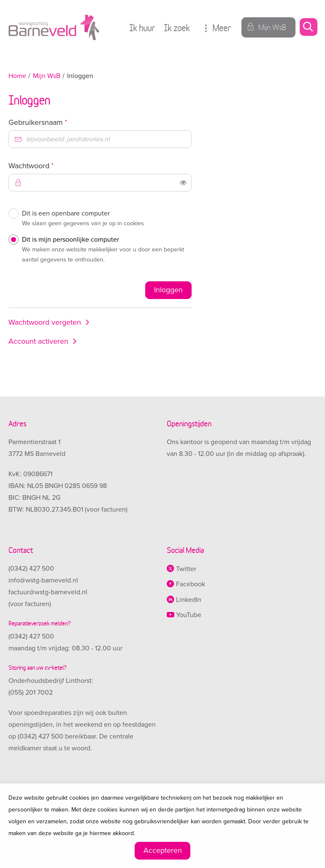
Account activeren (38, 341)
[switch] (183, 183)
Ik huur (142, 27)
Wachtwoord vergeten (45, 322)
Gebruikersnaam (53, 122)
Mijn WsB (47, 76)
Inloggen (168, 290)
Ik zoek (177, 27)
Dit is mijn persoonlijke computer (105, 251)
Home (17, 76)
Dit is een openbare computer (105, 220)
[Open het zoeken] (308, 28)
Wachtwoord (46, 166)
